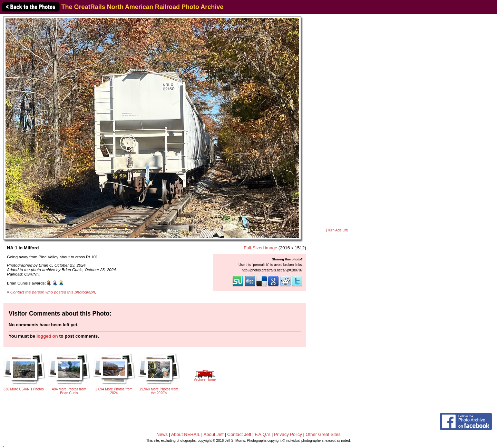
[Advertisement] (337, 121)
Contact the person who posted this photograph (53, 292)
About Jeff (214, 434)
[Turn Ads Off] (337, 230)
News (162, 434)
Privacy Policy (288, 434)
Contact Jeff (239, 434)
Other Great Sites (323, 434)
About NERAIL (186, 434)
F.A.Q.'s (262, 434)
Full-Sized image (260, 248)
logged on (47, 336)
